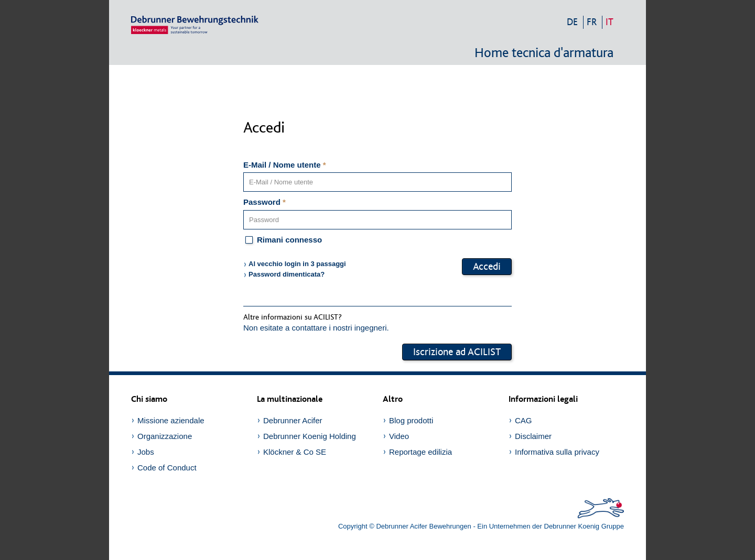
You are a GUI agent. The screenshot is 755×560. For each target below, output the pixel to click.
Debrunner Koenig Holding (310, 436)
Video (399, 436)
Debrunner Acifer (293, 420)
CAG (524, 420)
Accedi (487, 267)
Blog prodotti (411, 420)
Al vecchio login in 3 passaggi (297, 264)
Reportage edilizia (420, 452)
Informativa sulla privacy (557, 452)
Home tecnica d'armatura (544, 53)
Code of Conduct (167, 468)
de (572, 22)
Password (265, 202)
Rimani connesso (283, 240)
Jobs (146, 452)
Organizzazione (165, 436)
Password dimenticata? (287, 274)
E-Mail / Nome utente (285, 165)
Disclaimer (533, 436)
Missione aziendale (171, 420)
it (610, 22)
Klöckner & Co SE (295, 452)
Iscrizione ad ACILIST (457, 352)
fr (592, 22)
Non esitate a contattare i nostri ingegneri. (316, 328)
